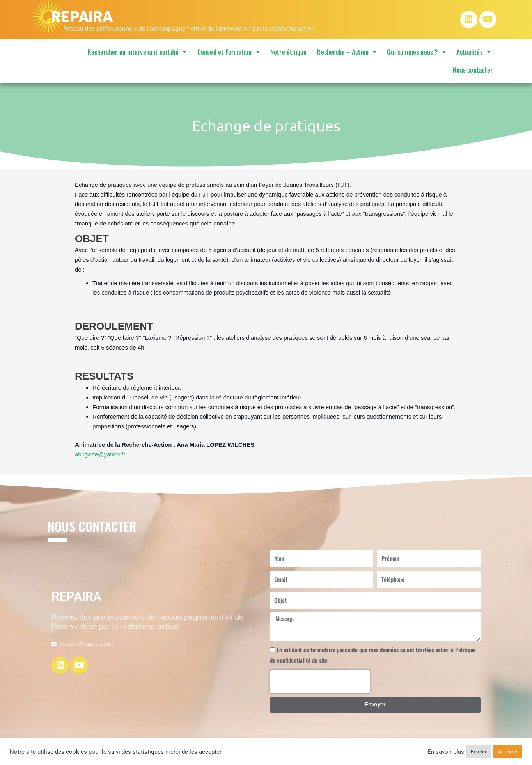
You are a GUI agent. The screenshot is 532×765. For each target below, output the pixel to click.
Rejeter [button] (479, 752)
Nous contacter (473, 70)
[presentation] (320, 682)
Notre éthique (289, 52)
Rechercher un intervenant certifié (137, 52)
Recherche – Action (347, 52)
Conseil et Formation (229, 52)
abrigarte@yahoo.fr (100, 454)
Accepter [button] (508, 752)
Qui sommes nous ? (417, 52)
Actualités (474, 52)
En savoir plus (446, 752)
